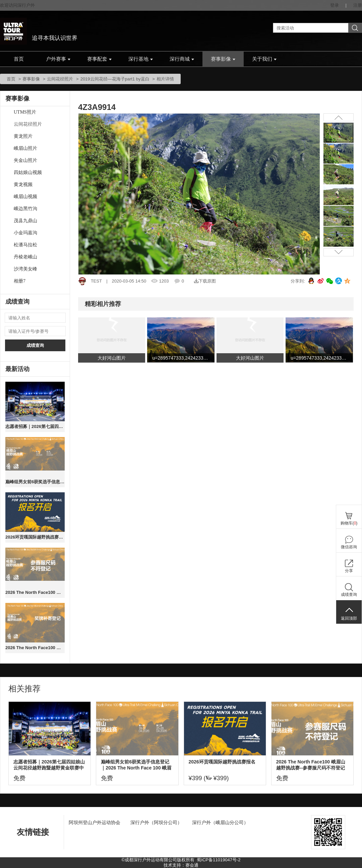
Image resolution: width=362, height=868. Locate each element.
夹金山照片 (25, 160)
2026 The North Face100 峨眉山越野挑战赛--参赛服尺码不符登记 (35, 592)
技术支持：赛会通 (181, 865)
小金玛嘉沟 (25, 233)
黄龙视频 (23, 184)
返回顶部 (349, 618)
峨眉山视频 (25, 197)
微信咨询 (349, 547)
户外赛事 (58, 59)
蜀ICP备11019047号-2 (219, 860)
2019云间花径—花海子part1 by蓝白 (115, 79)
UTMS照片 (25, 112)
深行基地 (141, 59)
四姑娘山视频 (28, 172)
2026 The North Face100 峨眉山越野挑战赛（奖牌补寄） (35, 648)
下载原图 (205, 281)
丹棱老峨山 (25, 257)
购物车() (349, 523)
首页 (19, 59)
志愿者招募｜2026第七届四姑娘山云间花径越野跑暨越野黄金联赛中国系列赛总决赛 (35, 426)
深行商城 (182, 59)
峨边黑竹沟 (25, 209)
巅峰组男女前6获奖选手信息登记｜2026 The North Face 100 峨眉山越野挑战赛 (35, 482)
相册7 (20, 281)
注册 (358, 5)
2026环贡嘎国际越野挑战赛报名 (35, 537)
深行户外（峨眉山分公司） (220, 822)
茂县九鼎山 (25, 221)
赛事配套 (99, 59)
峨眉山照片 (25, 148)
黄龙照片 (23, 136)
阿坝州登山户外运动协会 (95, 822)
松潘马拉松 (25, 245)
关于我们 (264, 59)
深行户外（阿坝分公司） (156, 822)
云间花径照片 (60, 79)
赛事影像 (223, 59)
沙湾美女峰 (25, 269)
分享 (349, 571)
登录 (335, 5)
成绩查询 (35, 345)
